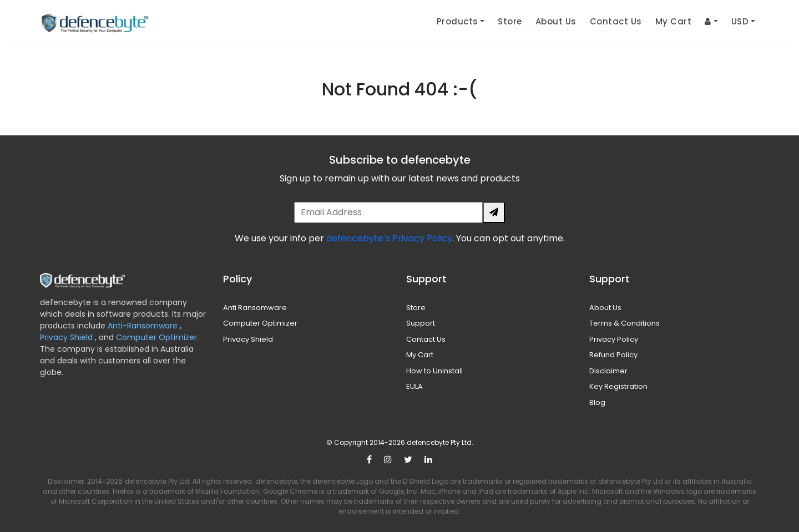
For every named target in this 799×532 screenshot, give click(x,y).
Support (421, 323)
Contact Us (616, 21)
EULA (414, 386)
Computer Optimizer (260, 323)
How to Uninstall (434, 371)
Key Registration (618, 386)
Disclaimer (608, 371)
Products (457, 21)
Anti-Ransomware (144, 326)
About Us (556, 21)
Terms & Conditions (624, 323)
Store (510, 21)
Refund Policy (613, 355)
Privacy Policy (614, 339)
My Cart (674, 21)
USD (740, 21)
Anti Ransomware (255, 308)
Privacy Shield (67, 337)
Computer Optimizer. (156, 337)
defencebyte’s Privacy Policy (389, 238)
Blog (597, 402)
